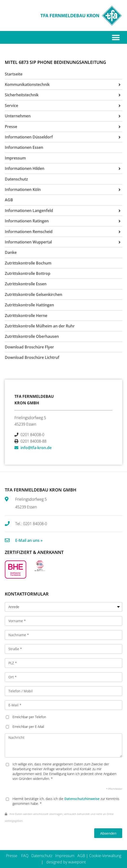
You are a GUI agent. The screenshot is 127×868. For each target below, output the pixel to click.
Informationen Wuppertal (28, 242)
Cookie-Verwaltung (105, 856)
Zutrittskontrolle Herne (26, 316)
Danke (11, 252)
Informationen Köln (23, 189)
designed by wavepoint (66, 862)
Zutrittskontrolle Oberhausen (32, 336)
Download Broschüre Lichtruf (32, 357)
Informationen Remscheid (29, 232)
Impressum (65, 856)
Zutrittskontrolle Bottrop (28, 273)
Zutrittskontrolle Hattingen (29, 305)
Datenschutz (42, 856)
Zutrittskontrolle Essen (26, 284)
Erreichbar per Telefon (29, 717)
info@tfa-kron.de (36, 448)
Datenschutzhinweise (82, 799)
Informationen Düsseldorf (29, 137)
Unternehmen (18, 116)
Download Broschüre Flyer (29, 347)
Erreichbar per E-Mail (28, 727)
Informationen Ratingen (27, 221)
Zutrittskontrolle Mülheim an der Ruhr (40, 326)
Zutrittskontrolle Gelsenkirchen (33, 294)
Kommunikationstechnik (27, 84)
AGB (81, 856)
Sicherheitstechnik (22, 95)
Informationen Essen (24, 147)
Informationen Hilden (25, 168)
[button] (116, 37)
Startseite (14, 74)
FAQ (25, 856)
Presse (12, 856)
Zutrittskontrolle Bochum (28, 263)
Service (11, 106)
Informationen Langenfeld (29, 211)
